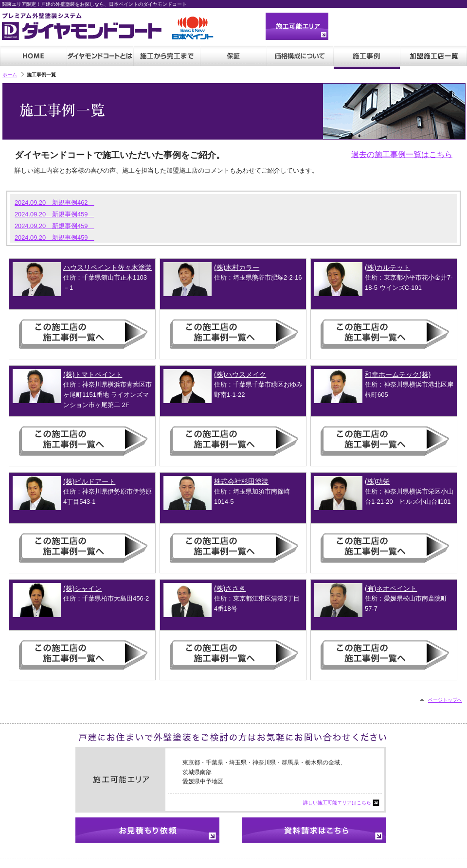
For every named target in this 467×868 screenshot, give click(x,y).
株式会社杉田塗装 (241, 481)
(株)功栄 (377, 481)
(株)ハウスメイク (240, 374)
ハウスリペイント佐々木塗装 (108, 267)
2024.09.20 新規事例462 (54, 203)
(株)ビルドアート (89, 481)
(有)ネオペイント (391, 588)
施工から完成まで (167, 57)
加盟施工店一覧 (433, 57)
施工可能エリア (297, 26)
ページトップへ (445, 700)
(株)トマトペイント (93, 374)
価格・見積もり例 (300, 57)
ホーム (10, 75)
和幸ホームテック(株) (398, 374)
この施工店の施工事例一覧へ (87, 334)
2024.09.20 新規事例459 (54, 214)
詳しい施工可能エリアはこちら (337, 803)
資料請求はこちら (314, 830)
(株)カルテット (387, 267)
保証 (233, 57)
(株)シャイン (82, 588)
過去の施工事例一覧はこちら (402, 154)
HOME (33, 57)
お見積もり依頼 (147, 830)
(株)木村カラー (237, 267)
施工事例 (367, 57)
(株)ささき (230, 588)
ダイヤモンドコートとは (100, 57)
